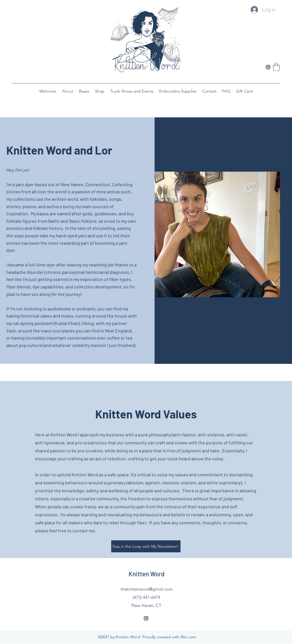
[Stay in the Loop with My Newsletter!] (146, 546)
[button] (276, 67)
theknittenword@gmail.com (147, 589)
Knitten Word (147, 574)
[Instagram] (268, 67)
